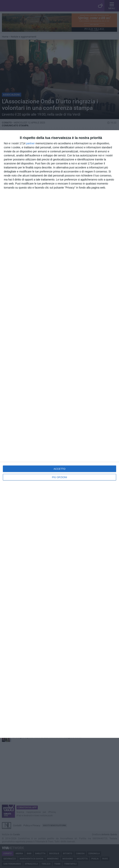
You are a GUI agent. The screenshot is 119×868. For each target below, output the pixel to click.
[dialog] (59, 434)
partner (30, 143)
